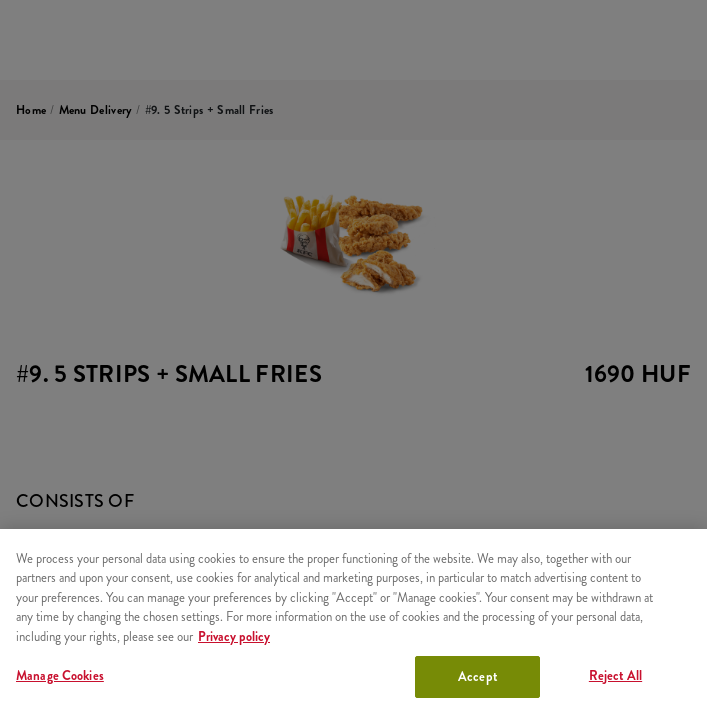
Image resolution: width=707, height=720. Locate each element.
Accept (477, 676)
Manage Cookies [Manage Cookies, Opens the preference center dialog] (60, 675)
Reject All (615, 675)
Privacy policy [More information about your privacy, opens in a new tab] (234, 636)
